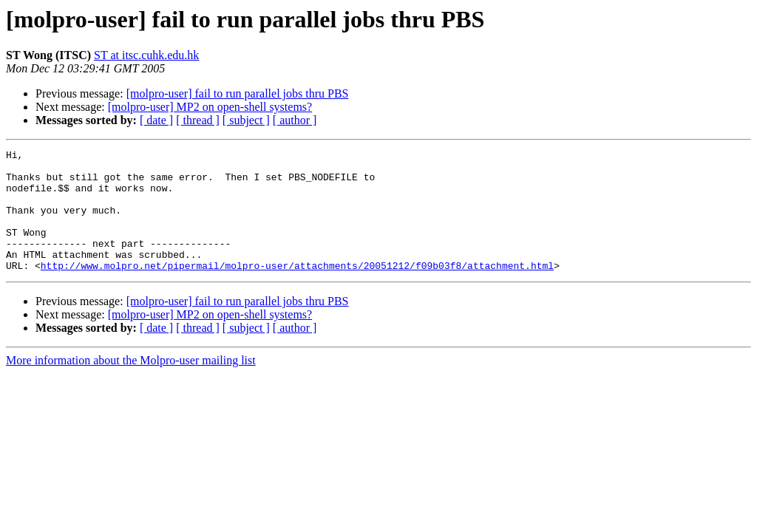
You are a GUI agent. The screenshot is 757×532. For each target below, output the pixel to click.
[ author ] (295, 120)
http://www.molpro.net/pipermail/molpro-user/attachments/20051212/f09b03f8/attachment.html (297, 290)
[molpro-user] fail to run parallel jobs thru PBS (238, 93)
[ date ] (156, 120)
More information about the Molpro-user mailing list (131, 385)
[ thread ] (198, 120)
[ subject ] (246, 120)
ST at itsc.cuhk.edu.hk (146, 55)
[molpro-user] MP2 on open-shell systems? (210, 107)
